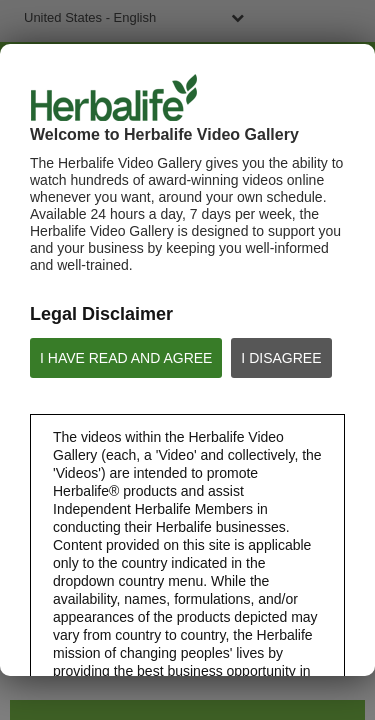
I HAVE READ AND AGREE (126, 358)
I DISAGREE (281, 358)
